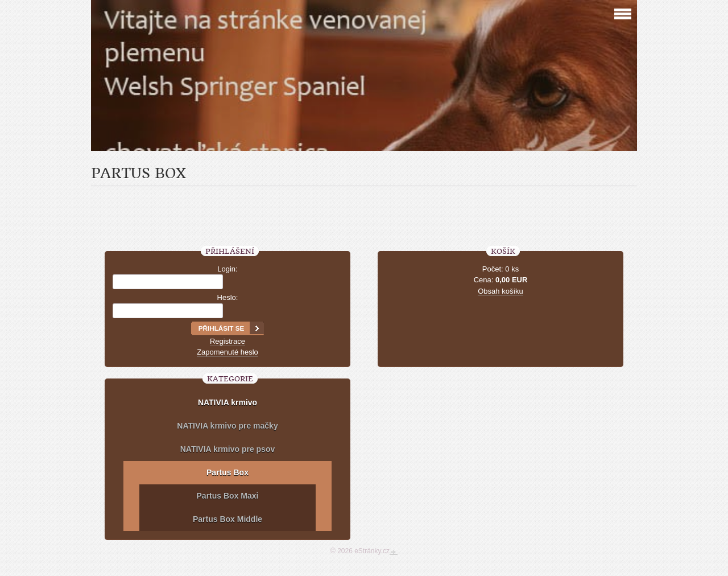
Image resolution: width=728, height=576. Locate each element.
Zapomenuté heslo (227, 352)
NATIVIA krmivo (227, 402)
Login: (227, 269)
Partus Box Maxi (228, 496)
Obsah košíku (500, 291)
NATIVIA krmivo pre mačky (227, 426)
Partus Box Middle (227, 519)
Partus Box (227, 472)
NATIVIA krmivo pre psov (227, 449)
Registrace (227, 341)
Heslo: (228, 297)
